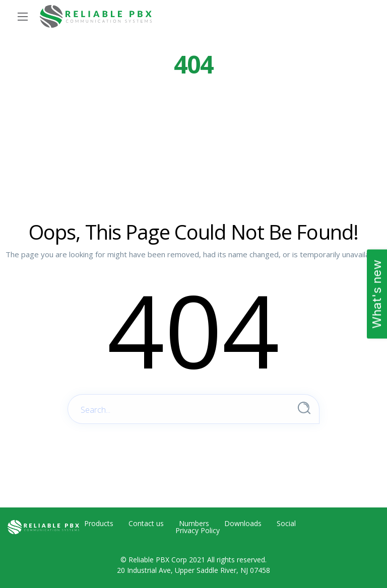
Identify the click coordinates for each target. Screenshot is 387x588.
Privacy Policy (198, 531)
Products (99, 524)
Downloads (243, 524)
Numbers (194, 524)
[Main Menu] (23, 17)
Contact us (146, 524)
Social (286, 524)
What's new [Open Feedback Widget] (377, 294)
